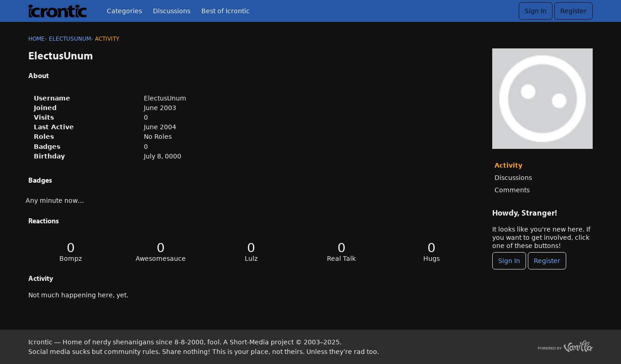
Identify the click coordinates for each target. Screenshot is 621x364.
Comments (512, 190)
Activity (508, 165)
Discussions (172, 11)
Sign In (536, 11)
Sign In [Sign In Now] (509, 261)
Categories (124, 11)
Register (574, 11)
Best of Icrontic (226, 11)
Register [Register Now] (547, 261)
